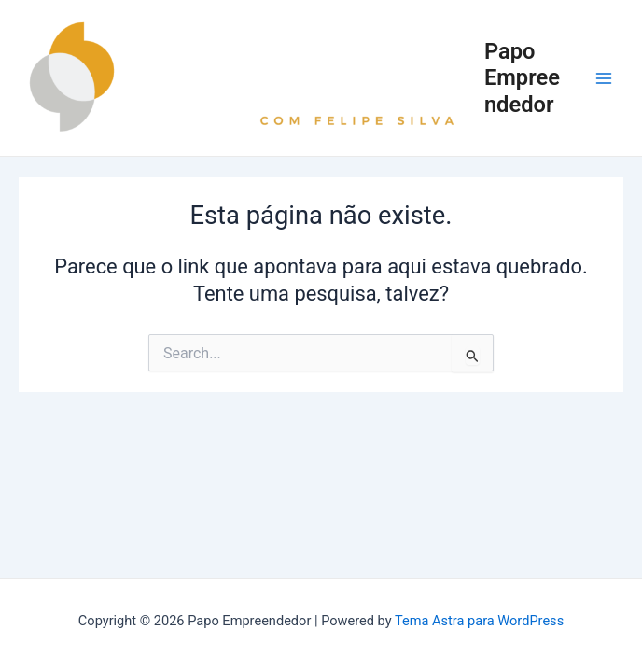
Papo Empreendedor (522, 78)
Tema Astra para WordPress (479, 621)
